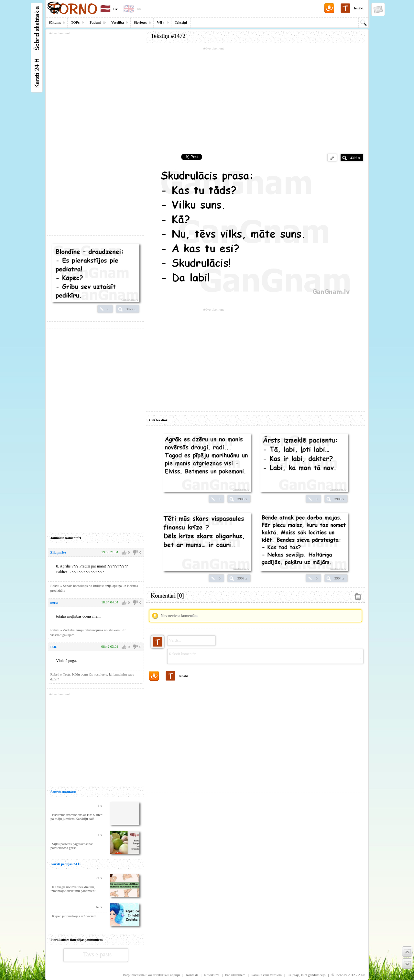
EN (139, 9)
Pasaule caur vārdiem (267, 975)
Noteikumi (212, 975)
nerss (54, 602)
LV (115, 9)
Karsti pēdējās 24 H (65, 864)
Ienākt (359, 8)
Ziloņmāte (58, 552)
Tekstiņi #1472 (168, 36)
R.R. (54, 647)
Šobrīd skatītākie (63, 792)
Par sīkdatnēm (235, 975)
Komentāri (167, 596)
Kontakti (192, 975)
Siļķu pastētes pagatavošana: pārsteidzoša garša (72, 846)
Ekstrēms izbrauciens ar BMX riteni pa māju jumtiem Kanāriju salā (77, 817)
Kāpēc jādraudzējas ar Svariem (74, 916)
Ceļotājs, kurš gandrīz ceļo (306, 975)
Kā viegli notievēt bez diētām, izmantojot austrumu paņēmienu (73, 889)
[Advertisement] (256, 97)
